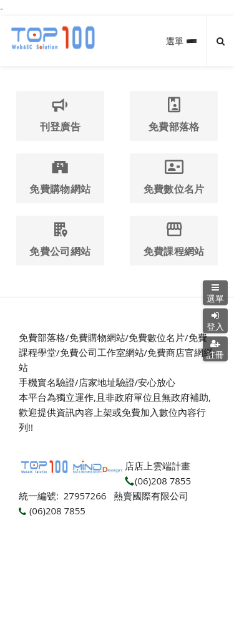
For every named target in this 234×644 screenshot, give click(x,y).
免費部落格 (174, 115)
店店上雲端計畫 (158, 466)
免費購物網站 (60, 177)
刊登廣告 (60, 115)
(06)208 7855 (158, 481)
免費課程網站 (174, 240)
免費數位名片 (174, 177)
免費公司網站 (60, 240)
